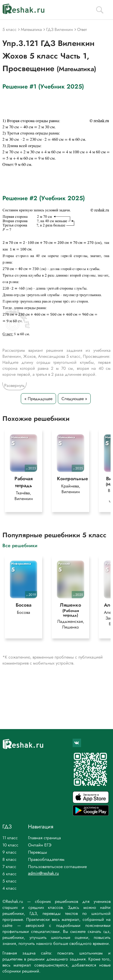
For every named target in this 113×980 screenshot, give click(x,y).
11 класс (10, 838)
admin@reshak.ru (43, 873)
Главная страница (44, 838)
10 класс (10, 845)
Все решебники (20, 545)
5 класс (9, 881)
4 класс (9, 888)
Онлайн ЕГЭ (40, 845)
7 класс (9, 867)
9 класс (9, 852)
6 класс (9, 874)
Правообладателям (46, 859)
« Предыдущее (38, 399)
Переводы (38, 852)
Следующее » (74, 399)
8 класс (9, 859)
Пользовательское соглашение (57, 867)
